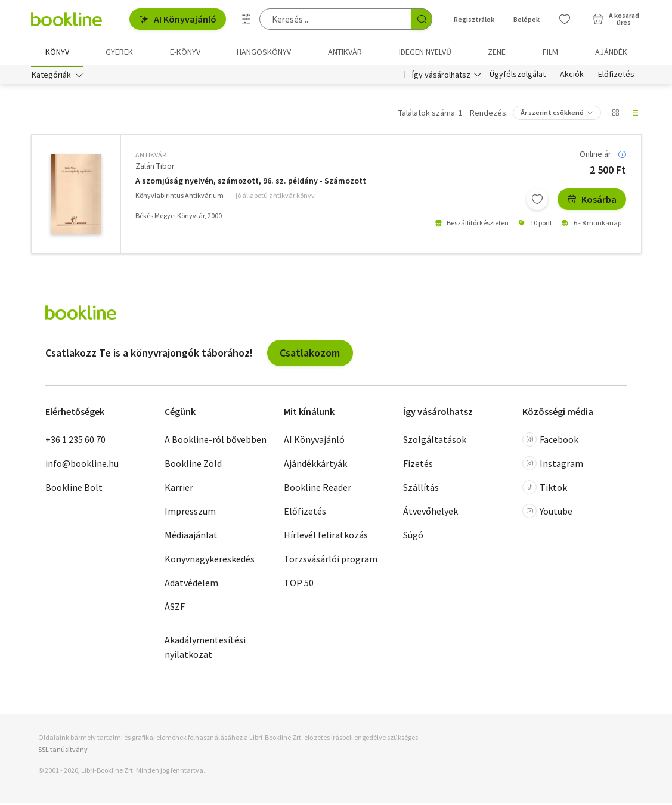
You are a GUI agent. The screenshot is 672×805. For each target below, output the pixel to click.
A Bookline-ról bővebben (216, 441)
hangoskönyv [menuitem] (264, 52)
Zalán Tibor (155, 168)
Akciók (572, 76)
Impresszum (190, 513)
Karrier (179, 489)
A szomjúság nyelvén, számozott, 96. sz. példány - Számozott (251, 183)
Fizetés (418, 465)
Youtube (547, 513)
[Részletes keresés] (246, 19)
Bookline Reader (318, 489)
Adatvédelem (191, 584)
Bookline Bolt (74, 489)
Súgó (413, 537)
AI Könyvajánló (178, 19)
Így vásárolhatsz (441, 76)
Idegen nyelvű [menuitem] (425, 52)
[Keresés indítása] (422, 19)
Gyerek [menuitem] (119, 52)
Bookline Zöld (193, 465)
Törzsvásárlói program (331, 561)
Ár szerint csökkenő (552, 114)
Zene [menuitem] (497, 52)
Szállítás (421, 489)
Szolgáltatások (435, 441)
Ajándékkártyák (315, 465)
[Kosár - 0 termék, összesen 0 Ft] (616, 19)
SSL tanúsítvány (63, 750)
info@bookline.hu (82, 465)
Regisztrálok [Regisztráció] (474, 19)
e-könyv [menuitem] (185, 52)
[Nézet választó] (615, 114)
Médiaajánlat (191, 537)
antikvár (151, 157)
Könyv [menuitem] (57, 52)
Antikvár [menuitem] (345, 52)
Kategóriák (51, 76)
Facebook (550, 441)
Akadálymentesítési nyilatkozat (205, 649)
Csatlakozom (310, 354)
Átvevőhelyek (431, 513)
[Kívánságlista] (565, 19)
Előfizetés (616, 76)
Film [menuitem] (550, 52)
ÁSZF (175, 608)
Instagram (553, 465)
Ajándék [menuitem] (611, 52)
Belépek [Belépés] (527, 19)
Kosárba (592, 201)
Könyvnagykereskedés (210, 561)
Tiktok (545, 489)
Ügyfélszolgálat (518, 76)
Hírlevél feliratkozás (326, 537)
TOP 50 (299, 584)
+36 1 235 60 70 (75, 441)
